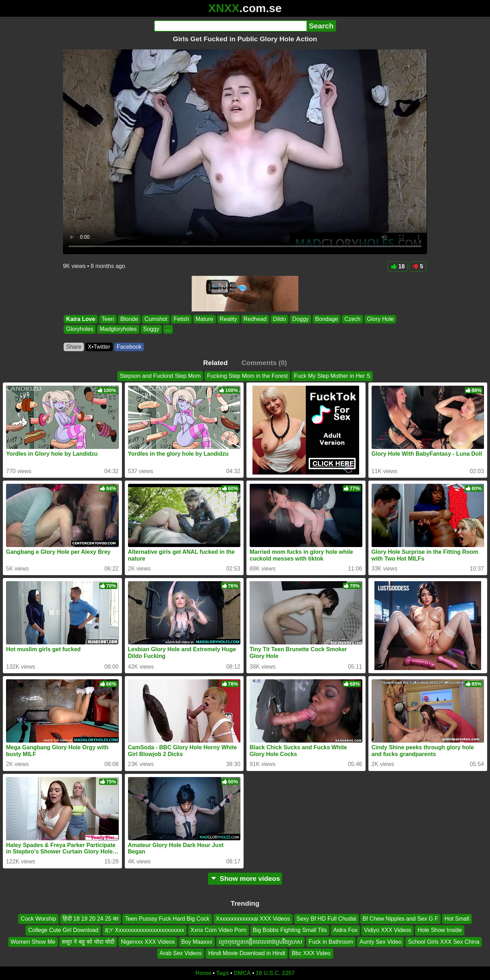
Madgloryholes (118, 329)
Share (74, 347)
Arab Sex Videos (181, 953)
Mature (204, 319)
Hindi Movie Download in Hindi (247, 953)
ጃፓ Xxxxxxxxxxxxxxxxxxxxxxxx (145, 930)
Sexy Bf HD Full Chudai (326, 919)
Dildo (279, 319)
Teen (108, 319)
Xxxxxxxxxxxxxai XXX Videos (253, 919)
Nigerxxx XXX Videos (148, 942)
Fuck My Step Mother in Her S (332, 376)
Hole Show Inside (440, 930)
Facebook (129, 347)
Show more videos (245, 879)
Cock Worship (38, 919)
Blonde (129, 319)
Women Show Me (33, 942)
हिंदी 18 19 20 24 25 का (91, 919)
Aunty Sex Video (380, 942)
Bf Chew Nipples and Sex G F (401, 919)
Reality (228, 319)
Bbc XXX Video (311, 953)
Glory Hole (380, 319)
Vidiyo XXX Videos (387, 930)
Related (215, 363)
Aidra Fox (345, 930)
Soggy (151, 329)
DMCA (242, 973)
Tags (223, 973)
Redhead (255, 319)
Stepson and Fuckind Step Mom (160, 376)
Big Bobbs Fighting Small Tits (290, 930)
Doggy (300, 319)
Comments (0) (264, 363)
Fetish (181, 319)
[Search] (230, 26)
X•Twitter (99, 347)
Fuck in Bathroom (331, 942)
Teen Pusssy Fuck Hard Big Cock (167, 919)
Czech (352, 319)
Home (203, 973)
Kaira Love (81, 319)
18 (398, 266)
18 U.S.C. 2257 (275, 973)
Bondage (326, 319)
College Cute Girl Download (63, 930)
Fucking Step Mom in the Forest (247, 376)
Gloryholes (80, 329)
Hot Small (457, 919)
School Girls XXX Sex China (444, 942)
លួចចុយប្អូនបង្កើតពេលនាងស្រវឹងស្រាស (260, 942)
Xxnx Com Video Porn (219, 930)
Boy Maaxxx (197, 942)
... (168, 329)
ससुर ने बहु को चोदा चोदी (88, 942)
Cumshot (156, 319)
